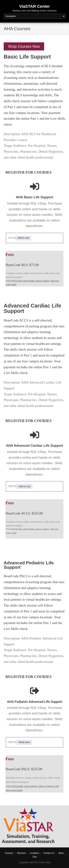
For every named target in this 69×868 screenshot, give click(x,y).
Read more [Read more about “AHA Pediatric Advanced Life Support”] (24, 742)
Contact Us (49, 853)
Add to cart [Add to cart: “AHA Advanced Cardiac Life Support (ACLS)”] (24, 486)
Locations (34, 853)
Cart (34, 857)
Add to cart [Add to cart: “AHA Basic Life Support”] (23, 238)
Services (21, 853)
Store (61, 853)
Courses (9, 853)
